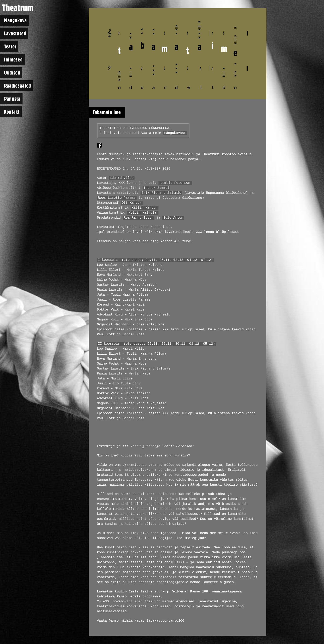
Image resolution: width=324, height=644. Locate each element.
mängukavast (175, 133)
